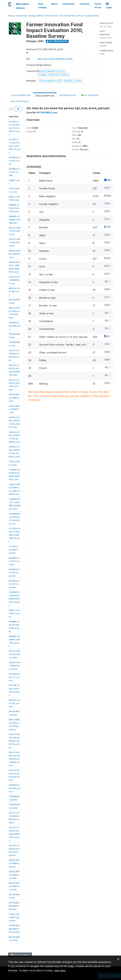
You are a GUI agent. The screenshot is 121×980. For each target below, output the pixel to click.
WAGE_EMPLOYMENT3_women (14, 886)
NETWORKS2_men (47, 113)
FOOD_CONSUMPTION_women (14, 917)
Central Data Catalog (25, 16)
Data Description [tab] (45, 96)
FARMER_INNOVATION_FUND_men (14, 208)
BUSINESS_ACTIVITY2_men (15, 172)
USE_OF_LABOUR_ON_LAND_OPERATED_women (14, 834)
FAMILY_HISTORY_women (14, 613)
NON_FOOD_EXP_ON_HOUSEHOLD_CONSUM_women (15, 759)
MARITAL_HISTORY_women (14, 703)
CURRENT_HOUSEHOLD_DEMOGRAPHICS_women (14, 599)
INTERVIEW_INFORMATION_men (14, 906)
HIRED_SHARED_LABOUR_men (15, 254)
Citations (85, 4)
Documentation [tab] (68, 95)
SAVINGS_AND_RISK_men (15, 326)
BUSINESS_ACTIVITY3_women (15, 584)
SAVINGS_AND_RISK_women (15, 788)
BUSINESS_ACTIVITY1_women (15, 561)
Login (109, 6)
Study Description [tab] (20, 95)
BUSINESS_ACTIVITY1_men (15, 161)
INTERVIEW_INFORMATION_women (14, 929)
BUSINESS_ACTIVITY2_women (15, 573)
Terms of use (98, 6)
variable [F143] (92, 16)
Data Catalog (42, 6)
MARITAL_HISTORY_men (14, 291)
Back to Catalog (20, 955)
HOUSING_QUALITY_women (14, 677)
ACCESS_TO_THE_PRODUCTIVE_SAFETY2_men (14, 146)
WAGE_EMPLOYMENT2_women (14, 875)
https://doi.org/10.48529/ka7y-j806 (55, 59)
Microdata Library (22, 6)
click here (60, 970)
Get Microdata (57, 41)
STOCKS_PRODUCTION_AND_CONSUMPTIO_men (15, 535)
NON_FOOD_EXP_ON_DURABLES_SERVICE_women (15, 741)
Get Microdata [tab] (90, 95)
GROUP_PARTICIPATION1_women (15, 654)
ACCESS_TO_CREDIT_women (14, 550)
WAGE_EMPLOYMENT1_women (14, 863)
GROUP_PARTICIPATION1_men (15, 231)
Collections (69, 4)
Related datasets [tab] (20, 101)
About (54, 4)
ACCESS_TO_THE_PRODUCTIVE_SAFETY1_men (14, 128)
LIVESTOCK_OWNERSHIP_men (14, 280)
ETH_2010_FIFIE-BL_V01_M (71, 16)
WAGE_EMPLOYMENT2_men (14, 409)
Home (11, 16)
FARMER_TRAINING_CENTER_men (14, 220)
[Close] (118, 959)
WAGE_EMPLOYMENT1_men (14, 398)
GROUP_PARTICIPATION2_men (15, 242)
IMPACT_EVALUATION (47, 16)
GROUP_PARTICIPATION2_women (15, 666)
